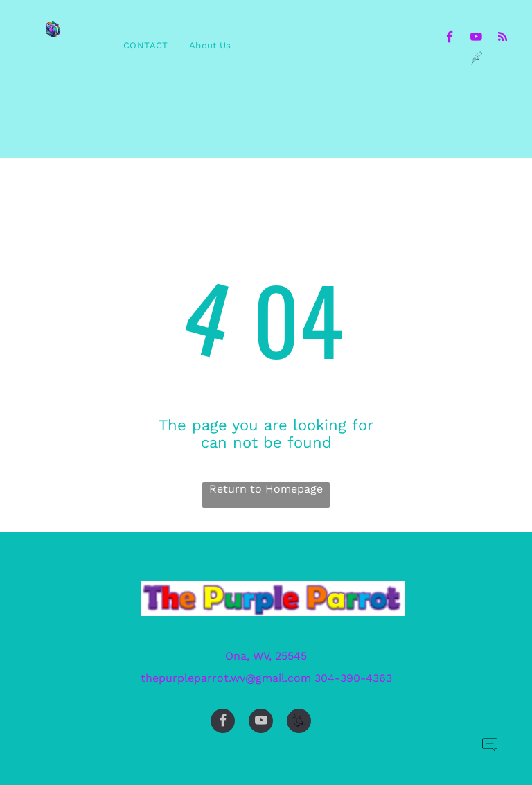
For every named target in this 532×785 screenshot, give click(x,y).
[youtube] (476, 39)
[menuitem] (146, 46)
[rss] (503, 39)
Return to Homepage (266, 489)
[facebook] (450, 39)
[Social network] (476, 60)
